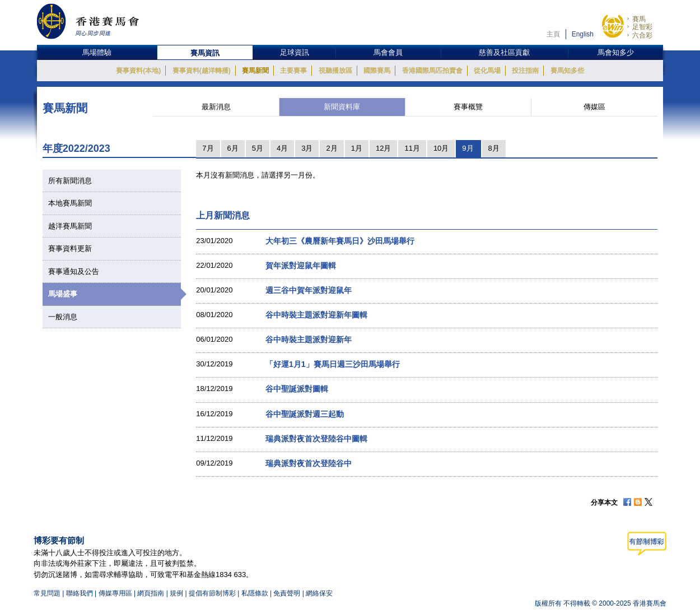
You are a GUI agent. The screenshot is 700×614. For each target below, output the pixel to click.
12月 (383, 148)
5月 (258, 148)
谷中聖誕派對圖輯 (297, 389)
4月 (282, 148)
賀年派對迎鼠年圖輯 (301, 266)
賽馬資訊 (205, 53)
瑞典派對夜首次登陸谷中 (309, 463)
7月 (208, 148)
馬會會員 (388, 52)
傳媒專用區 (115, 593)
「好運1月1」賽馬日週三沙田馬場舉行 (333, 364)
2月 (332, 148)
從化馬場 (487, 71)
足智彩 (642, 27)
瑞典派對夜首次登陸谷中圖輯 (316, 439)
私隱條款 (255, 593)
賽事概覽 (468, 107)
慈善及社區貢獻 (504, 52)
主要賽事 (293, 71)
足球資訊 (295, 52)
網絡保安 (319, 593)
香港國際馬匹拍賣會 (432, 71)
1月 (357, 148)
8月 (494, 148)
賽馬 (639, 19)
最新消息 (216, 107)
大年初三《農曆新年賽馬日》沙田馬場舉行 (340, 241)
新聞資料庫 (342, 107)
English (583, 34)
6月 (233, 148)
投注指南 (525, 71)
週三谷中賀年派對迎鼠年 (309, 290)
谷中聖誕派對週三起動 (305, 414)
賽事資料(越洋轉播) (202, 71)
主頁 (553, 34)
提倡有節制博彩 (212, 593)
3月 (307, 148)
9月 (468, 148)
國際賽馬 (377, 71)
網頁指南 (151, 593)
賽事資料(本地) (138, 71)
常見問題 (47, 593)
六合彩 (642, 35)
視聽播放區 (335, 71)
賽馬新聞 (255, 71)
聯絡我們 (80, 593)
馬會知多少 (616, 52)
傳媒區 (594, 107)
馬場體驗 (97, 52)
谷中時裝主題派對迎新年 (309, 339)
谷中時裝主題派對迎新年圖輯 (316, 315)
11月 (412, 148)
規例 (177, 593)
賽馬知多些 (567, 71)
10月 (441, 148)
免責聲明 (287, 593)
